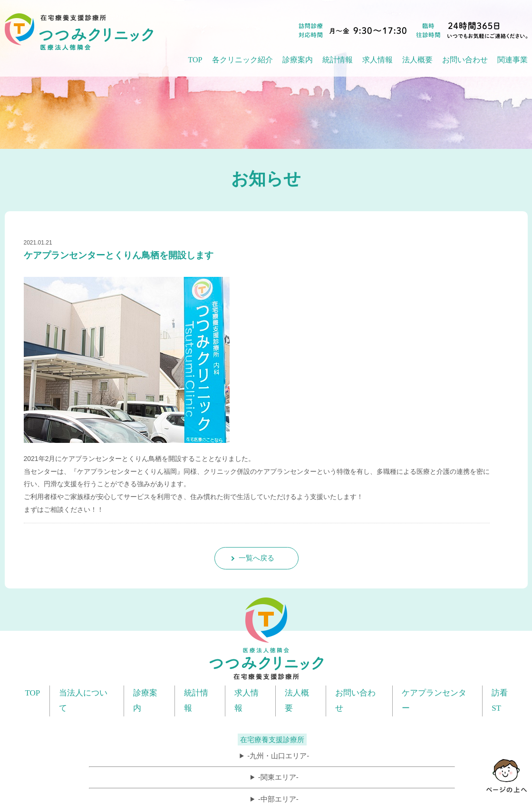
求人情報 (377, 60)
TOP (195, 60)
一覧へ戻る (256, 558)
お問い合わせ (465, 60)
